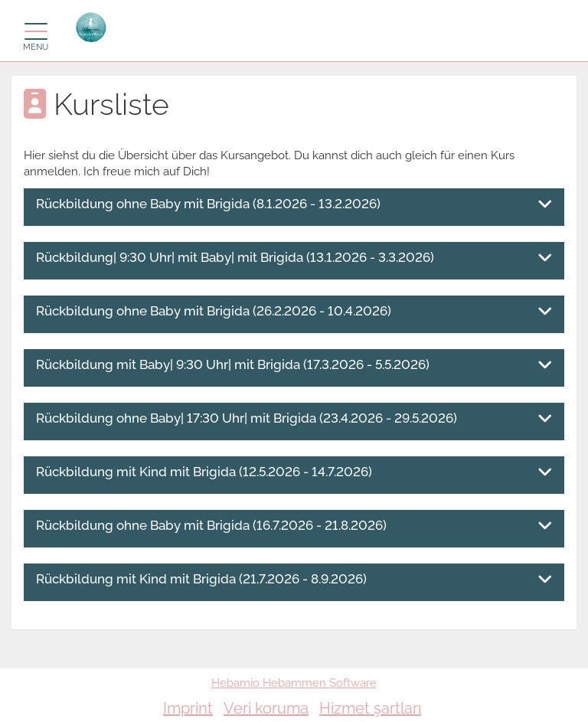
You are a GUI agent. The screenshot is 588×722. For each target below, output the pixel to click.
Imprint (188, 708)
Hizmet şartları (370, 708)
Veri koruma (266, 708)
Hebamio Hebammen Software (294, 683)
